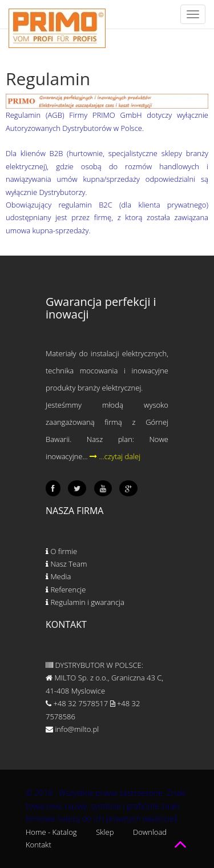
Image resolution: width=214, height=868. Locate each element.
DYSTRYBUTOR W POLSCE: (94, 665)
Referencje (66, 590)
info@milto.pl (72, 729)
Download (150, 832)
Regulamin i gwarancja (85, 602)
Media (58, 576)
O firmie (61, 551)
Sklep (105, 832)
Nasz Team (66, 564)
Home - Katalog (51, 832)
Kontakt (39, 845)
